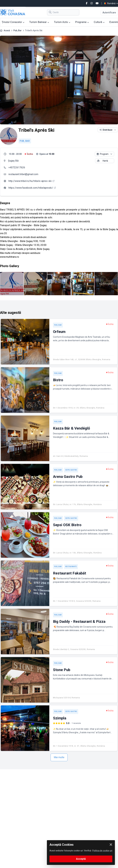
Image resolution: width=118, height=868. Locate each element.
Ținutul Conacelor (13, 22)
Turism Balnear (39, 22)
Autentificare (109, 13)
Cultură (99, 22)
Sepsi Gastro (71, 470)
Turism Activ (62, 22)
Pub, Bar (18, 30)
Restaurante (71, 567)
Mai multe (59, 757)
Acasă (7, 30)
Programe (82, 22)
